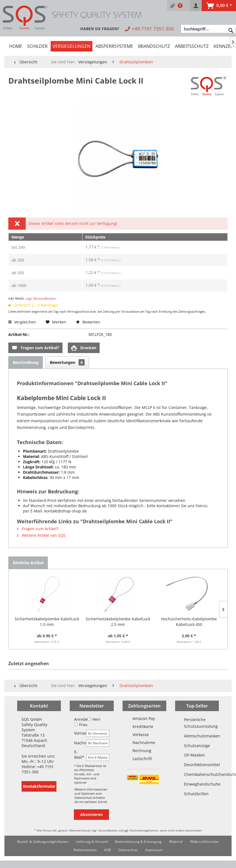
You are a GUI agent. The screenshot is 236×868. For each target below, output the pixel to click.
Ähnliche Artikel (28, 563)
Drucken (84, 348)
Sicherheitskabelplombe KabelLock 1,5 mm (47, 622)
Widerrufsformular (204, 842)
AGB (107, 850)
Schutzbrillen (196, 794)
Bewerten (88, 322)
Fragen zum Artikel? (35, 348)
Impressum (154, 850)
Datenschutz (128, 850)
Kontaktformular (39, 786)
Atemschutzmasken (197, 736)
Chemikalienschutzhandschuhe (197, 774)
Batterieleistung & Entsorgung (138, 842)
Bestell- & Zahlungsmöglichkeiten (43, 842)
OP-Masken (194, 755)
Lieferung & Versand (92, 842)
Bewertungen (67, 362)
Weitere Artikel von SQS (41, 535)
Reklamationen (85, 850)
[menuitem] (179, 6)
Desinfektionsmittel (197, 765)
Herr (94, 719)
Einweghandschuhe (197, 784)
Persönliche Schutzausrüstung (197, 723)
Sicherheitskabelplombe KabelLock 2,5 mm (118, 622)
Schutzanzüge (197, 746)
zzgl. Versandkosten (41, 298)
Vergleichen (22, 322)
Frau (81, 725)
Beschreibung (26, 362)
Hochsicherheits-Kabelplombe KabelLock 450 (189, 622)
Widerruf (176, 842)
